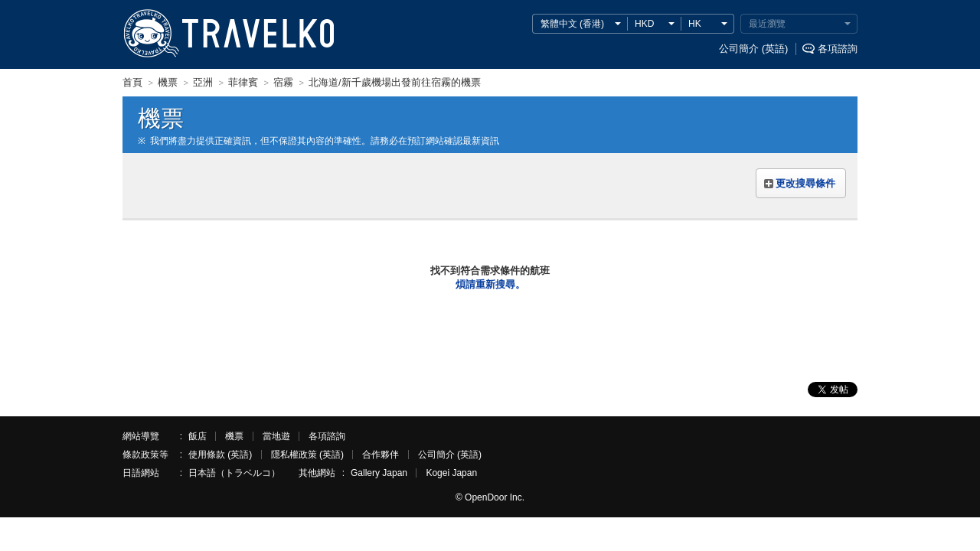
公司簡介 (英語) (753, 49)
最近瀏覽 (767, 24)
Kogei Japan (451, 473)
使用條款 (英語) (220, 455)
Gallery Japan (379, 473)
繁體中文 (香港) (572, 24)
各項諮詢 (838, 49)
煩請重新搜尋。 (490, 284)
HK (695, 24)
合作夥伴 (381, 455)
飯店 (198, 436)
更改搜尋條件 (805, 183)
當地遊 (276, 436)
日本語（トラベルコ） (234, 473)
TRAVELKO (151, 34)
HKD (644, 24)
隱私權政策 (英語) (307, 455)
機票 (234, 436)
